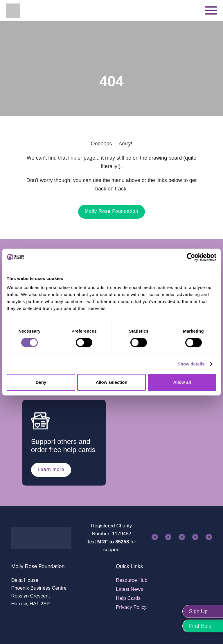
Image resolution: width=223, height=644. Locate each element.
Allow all (182, 382)
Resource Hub (132, 580)
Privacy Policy (131, 607)
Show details (191, 364)
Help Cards (128, 598)
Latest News (130, 589)
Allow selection (111, 382)
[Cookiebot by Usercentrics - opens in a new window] (191, 257)
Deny (41, 382)
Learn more (51, 469)
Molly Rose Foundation (112, 211)
